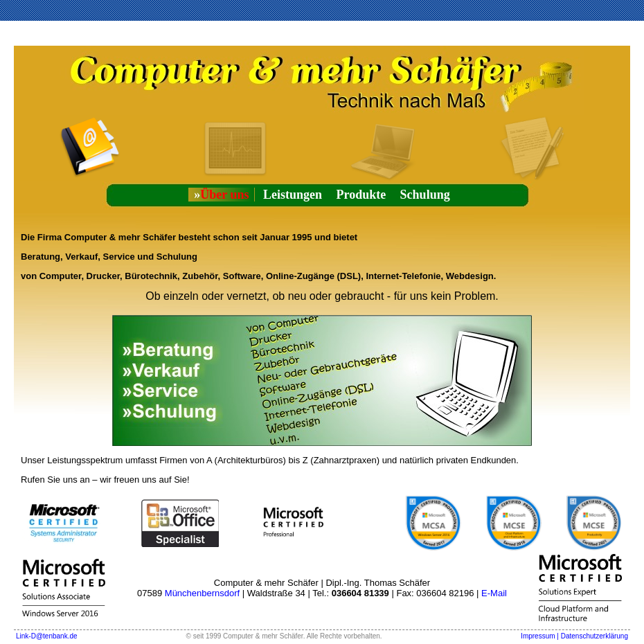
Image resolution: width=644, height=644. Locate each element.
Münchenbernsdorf (202, 593)
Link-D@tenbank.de (47, 636)
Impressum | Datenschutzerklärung (574, 636)
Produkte (361, 195)
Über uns (221, 195)
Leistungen (293, 195)
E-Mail (494, 593)
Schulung (425, 195)
